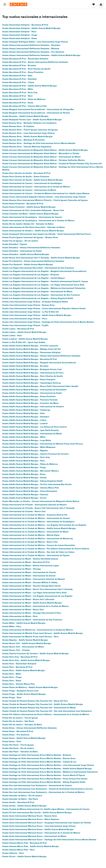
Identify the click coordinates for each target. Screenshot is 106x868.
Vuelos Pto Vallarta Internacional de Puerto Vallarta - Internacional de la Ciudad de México (46, 714)
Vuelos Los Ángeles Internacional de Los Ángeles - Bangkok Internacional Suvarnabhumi (44, 271)
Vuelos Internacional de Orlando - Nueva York (24, 511)
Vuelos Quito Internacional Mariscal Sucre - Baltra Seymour (31, 819)
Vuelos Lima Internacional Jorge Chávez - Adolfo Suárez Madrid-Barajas (37, 315)
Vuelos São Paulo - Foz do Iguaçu (18, 745)
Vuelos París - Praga (12, 677)
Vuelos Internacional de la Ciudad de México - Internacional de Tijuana (36, 555)
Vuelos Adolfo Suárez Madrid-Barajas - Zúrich (24, 498)
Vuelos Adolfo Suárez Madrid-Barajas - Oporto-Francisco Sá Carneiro (35, 454)
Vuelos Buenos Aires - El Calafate (18, 126)
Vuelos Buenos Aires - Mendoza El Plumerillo (23, 140)
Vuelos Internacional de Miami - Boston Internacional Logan (31, 566)
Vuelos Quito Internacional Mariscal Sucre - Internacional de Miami (34, 836)
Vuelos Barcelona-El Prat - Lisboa (18, 82)
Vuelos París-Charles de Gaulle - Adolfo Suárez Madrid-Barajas (33, 180)
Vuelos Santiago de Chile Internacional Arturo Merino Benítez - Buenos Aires (39, 758)
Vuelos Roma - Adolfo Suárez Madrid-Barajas (24, 738)
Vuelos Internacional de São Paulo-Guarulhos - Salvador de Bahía (33, 227)
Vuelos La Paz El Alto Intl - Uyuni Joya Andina (24, 342)
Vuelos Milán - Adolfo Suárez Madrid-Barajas (24, 623)
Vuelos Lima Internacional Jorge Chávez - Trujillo (25, 325)
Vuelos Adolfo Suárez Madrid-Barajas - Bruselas (25, 366)
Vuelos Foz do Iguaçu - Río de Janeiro (20, 241)
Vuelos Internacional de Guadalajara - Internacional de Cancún (32, 217)
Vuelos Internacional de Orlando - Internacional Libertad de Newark (34, 505)
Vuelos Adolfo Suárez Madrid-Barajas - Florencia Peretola (30, 400)
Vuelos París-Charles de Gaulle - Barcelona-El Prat (26, 173)
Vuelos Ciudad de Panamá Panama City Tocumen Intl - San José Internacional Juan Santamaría (47, 711)
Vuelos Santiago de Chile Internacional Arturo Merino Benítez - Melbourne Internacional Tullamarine (50, 772)
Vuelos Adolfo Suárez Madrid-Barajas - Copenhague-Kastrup (32, 383)
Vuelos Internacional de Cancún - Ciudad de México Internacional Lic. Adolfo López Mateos (46, 193)
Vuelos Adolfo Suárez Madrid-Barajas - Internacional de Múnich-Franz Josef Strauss (43, 444)
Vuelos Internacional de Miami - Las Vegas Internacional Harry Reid (34, 593)
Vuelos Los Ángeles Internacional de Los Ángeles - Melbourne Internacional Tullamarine (44, 288)
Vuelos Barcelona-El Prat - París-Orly (20, 92)
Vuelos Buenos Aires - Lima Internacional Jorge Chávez (28, 133)
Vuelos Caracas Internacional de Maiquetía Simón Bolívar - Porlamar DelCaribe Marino (43, 160)
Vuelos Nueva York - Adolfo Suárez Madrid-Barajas (27, 643)
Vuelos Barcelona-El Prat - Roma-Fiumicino (23, 72)
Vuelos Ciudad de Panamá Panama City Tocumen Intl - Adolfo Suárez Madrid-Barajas (43, 704)
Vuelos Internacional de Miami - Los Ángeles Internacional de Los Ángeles (37, 596)
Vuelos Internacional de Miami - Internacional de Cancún (29, 572)
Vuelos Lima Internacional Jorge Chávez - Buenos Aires (28, 305)
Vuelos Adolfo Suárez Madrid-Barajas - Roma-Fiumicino (29, 396)
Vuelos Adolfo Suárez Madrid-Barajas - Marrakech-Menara (30, 471)
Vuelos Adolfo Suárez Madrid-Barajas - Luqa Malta (27, 440)
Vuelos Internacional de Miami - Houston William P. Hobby (30, 582)
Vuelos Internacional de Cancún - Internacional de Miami (29, 190)
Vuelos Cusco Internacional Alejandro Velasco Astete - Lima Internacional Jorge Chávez (44, 197)
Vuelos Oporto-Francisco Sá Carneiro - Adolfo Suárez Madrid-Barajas (35, 653)
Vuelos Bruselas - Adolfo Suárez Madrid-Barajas (25, 116)
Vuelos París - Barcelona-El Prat (17, 667)
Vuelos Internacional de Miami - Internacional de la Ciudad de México (35, 606)
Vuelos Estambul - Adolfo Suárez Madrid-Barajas (26, 254)
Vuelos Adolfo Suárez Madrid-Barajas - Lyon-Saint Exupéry (31, 430)
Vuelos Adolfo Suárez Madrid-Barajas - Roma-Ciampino (29, 379)
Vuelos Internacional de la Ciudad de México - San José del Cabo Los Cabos (38, 552)
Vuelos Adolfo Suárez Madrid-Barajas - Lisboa (24, 420)
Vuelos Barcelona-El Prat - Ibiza (17, 76)
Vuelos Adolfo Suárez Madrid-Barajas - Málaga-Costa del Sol (31, 349)
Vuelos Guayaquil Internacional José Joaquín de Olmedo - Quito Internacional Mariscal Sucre (47, 234)
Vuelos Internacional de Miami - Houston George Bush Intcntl (31, 586)
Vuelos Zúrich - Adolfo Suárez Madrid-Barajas (24, 856)
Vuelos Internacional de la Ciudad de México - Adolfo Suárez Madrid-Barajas (39, 528)
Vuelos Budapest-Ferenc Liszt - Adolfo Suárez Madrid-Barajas (32, 120)
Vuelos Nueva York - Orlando (16, 650)
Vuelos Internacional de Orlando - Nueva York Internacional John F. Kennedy (38, 508)
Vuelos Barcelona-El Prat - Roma (18, 103)
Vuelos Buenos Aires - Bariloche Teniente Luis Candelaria (29, 123)
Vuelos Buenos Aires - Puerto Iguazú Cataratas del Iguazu (30, 130)
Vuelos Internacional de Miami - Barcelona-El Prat (26, 562)
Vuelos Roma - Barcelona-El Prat (18, 731)
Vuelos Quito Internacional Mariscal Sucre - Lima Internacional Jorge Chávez (39, 826)
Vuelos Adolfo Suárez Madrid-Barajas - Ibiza (23, 413)
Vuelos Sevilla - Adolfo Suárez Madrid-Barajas (24, 806)
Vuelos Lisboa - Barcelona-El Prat (18, 329)
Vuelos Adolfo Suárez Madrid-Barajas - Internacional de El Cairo (33, 373)
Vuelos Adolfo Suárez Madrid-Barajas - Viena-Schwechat (30, 491)
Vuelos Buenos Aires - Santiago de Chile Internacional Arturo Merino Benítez (39, 143)
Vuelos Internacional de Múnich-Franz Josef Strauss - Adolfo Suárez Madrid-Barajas (43, 633)
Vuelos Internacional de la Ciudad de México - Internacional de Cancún (36, 518)
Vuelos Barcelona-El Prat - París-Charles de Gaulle (26, 69)
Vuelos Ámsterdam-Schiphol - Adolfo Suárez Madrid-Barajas (31, 28)
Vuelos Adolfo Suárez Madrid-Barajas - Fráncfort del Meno (30, 403)
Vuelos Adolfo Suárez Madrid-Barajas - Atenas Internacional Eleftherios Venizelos (41, 356)
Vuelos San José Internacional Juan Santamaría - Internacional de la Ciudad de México (43, 792)
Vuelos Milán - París (12, 626)
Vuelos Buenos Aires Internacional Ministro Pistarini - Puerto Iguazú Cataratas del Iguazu (45, 200)
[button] (5, 4)
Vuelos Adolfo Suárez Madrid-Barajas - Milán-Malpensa (29, 447)
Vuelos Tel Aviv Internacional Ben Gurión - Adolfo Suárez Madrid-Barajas (37, 812)
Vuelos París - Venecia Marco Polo (18, 684)
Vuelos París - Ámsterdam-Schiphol (19, 664)
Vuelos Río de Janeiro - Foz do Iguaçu (20, 718)
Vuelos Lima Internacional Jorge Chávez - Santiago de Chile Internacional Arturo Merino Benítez (48, 322)
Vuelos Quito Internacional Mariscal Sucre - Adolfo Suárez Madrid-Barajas (38, 829)
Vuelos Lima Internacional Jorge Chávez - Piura (25, 319)
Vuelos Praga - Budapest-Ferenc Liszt (20, 691)
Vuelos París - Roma (12, 681)
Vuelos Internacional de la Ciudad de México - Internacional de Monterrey (38, 538)
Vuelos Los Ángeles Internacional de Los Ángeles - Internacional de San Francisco (41, 295)
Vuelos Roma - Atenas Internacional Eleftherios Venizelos (29, 728)
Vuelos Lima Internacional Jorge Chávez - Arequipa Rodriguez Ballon (35, 302)
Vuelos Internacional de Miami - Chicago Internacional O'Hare (32, 613)
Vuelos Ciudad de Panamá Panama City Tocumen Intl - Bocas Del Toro (35, 701)
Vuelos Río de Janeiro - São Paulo (18, 721)
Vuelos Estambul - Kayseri (15, 244)
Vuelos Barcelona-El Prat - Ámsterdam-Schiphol (25, 59)
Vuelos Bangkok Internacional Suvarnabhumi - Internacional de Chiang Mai (38, 109)
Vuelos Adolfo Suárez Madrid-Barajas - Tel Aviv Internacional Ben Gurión (37, 484)
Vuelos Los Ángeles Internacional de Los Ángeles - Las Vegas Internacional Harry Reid (43, 285)
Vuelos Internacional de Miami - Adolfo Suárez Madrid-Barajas (32, 603)
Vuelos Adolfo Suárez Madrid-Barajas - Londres (25, 423)
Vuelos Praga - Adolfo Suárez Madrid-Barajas (24, 694)
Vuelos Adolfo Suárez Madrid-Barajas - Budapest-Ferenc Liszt (32, 369)
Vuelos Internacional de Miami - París (20, 616)
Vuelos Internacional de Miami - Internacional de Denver (29, 576)
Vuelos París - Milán (12, 674)
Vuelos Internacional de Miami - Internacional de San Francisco (32, 620)
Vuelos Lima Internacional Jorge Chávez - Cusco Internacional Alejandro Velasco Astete (44, 308)
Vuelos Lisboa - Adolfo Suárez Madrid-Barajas (24, 332)
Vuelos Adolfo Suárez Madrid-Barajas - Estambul (26, 417)
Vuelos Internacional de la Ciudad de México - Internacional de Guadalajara (38, 522)
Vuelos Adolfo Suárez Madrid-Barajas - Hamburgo (26, 410)
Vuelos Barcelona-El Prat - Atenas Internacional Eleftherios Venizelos (35, 62)
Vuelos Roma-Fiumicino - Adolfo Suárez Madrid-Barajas (29, 207)
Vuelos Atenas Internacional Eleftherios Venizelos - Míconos (31, 48)
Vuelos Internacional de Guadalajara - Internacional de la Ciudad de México (38, 220)
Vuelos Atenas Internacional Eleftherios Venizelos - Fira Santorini (33, 52)
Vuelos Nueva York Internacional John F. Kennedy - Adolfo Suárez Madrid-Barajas (41, 258)
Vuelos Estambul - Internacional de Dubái (22, 251)
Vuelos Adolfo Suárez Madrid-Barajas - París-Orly (26, 457)
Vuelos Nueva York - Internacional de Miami (23, 647)
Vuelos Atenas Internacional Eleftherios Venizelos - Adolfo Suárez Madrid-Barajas (41, 55)
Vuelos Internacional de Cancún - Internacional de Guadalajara (32, 183)
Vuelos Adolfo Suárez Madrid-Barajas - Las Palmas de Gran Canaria (34, 427)
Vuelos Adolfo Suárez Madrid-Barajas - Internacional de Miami (32, 434)
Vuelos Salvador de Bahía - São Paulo (20, 799)
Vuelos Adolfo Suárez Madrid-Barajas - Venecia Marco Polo (31, 488)
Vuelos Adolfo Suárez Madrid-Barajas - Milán (24, 437)
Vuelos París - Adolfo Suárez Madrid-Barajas (24, 670)
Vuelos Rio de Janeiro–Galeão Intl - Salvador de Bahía (28, 224)
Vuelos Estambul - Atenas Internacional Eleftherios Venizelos (31, 248)
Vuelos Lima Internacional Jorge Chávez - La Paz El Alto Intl (30, 312)
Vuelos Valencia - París (13, 853)
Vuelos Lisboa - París (12, 335)
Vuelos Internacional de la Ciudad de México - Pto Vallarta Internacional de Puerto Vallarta (46, 549)
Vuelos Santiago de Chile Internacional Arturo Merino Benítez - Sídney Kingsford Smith (44, 782)
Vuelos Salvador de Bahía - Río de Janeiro (22, 796)
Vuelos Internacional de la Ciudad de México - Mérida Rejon (31, 535)
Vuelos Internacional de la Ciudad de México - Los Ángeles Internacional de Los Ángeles (44, 525)
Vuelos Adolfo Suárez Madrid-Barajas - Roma (24, 474)
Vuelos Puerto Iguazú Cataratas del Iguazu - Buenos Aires (30, 237)
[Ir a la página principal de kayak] (18, 4)
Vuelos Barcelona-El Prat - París (17, 96)
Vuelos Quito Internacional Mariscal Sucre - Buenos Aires (30, 816)
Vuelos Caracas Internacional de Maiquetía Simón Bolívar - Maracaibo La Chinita (41, 153)
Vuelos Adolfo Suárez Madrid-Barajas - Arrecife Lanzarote (30, 346)
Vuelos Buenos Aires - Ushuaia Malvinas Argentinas (27, 147)
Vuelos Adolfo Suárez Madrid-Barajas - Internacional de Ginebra (33, 407)
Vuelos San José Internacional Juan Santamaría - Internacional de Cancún (37, 785)
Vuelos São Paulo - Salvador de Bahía (20, 752)
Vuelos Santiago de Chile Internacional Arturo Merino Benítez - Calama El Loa (39, 762)
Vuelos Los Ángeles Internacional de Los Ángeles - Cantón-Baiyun (33, 278)
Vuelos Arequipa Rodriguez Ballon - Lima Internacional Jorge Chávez (35, 42)
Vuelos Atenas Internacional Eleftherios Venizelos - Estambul (31, 45)
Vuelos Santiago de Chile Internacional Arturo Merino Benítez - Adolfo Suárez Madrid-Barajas (47, 768)
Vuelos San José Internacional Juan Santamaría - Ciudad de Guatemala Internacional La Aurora (47, 789)
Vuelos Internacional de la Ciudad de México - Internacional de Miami (35, 532)
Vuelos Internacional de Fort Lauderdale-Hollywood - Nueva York (33, 210)
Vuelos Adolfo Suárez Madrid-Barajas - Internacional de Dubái (32, 393)
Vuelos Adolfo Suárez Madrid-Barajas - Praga (24, 467)
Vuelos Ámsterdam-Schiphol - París (19, 32)
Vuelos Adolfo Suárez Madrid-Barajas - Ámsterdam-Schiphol (31, 352)
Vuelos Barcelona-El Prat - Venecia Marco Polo (24, 106)
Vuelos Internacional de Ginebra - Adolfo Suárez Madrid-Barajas (33, 231)
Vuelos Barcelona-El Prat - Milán (18, 89)
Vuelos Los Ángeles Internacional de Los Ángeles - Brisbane (31, 275)
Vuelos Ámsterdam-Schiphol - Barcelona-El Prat (25, 25)
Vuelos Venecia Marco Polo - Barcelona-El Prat (24, 843)
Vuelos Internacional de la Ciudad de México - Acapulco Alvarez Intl (35, 515)
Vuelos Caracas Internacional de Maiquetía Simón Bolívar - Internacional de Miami (41, 157)
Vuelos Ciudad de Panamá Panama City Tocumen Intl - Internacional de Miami (39, 708)
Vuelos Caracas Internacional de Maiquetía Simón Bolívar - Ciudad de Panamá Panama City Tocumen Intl (52, 164)
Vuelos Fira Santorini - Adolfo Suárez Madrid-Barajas (28, 264)
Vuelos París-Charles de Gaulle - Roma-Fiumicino (26, 176)
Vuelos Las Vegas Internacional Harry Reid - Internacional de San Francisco (38, 268)
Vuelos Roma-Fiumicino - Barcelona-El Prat (23, 204)
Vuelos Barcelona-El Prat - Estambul (20, 79)
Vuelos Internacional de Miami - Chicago (22, 569)
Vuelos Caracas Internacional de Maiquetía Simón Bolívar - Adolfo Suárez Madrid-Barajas (45, 150)
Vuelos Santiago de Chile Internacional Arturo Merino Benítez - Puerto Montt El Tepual (44, 775)
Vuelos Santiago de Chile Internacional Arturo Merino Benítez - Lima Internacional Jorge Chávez (48, 765)
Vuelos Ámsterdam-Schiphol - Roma (20, 38)
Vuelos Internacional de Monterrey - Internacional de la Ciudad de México (38, 630)
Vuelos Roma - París (12, 741)
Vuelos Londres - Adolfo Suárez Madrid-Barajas (25, 339)
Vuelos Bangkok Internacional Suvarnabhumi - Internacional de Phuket (36, 113)
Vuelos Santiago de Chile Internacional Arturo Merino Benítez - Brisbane (37, 755)
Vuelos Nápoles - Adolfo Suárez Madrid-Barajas (25, 640)
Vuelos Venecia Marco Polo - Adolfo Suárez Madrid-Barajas (31, 846)
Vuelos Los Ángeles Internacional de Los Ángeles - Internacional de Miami (37, 291)
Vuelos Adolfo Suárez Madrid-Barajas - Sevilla (24, 478)
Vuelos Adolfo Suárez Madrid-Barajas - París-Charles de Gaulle (33, 376)
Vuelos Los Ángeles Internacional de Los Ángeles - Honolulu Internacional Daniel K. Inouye (45, 281)
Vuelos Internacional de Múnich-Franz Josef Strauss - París (30, 637)
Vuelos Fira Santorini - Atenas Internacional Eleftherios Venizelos (33, 261)
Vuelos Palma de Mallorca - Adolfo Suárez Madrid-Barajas (30, 687)
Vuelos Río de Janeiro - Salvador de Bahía (22, 725)
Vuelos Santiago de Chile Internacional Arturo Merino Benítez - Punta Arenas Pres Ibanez (45, 779)
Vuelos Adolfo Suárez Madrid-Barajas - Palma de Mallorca (30, 464)
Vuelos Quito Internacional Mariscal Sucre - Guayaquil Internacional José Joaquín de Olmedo (47, 823)
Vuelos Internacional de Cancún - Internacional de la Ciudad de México (36, 187)
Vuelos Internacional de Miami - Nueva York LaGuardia (28, 599)
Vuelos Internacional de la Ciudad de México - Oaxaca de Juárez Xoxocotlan (39, 545)
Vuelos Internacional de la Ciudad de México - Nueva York (30, 542)
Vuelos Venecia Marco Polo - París (18, 850)
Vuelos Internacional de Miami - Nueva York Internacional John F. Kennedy (37, 589)
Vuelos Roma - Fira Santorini (16, 735)
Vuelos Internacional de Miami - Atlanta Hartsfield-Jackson (30, 559)
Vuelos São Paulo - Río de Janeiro (18, 748)
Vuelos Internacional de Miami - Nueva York (23, 609)
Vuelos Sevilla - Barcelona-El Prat (18, 802)
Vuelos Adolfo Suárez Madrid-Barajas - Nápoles (25, 450)
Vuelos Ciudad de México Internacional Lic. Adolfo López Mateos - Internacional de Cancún (46, 809)
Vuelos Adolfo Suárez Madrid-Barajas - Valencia (25, 494)
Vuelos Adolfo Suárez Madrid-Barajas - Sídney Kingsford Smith (33, 481)
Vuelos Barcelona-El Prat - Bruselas (19, 65)
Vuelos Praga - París (12, 697)
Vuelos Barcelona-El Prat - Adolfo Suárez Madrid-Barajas (30, 86)
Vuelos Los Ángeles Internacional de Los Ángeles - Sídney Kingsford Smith (38, 298)
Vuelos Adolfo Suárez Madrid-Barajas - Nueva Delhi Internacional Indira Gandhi (40, 386)
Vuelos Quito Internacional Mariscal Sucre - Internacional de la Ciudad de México (41, 833)
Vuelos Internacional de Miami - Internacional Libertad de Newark (34, 579)
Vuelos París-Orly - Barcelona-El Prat (20, 657)
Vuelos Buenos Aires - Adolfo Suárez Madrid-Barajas (27, 136)
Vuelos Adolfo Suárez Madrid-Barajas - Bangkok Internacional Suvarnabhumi (39, 363)
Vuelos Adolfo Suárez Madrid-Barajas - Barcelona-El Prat (30, 359)
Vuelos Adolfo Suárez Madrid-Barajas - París (24, 461)
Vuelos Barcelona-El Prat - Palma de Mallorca (24, 99)
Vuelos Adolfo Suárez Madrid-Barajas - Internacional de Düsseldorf (34, 390)
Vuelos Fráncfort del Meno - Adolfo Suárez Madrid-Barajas (30, 214)
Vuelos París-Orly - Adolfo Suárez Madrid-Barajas (26, 660)
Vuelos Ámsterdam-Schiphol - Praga (20, 35)
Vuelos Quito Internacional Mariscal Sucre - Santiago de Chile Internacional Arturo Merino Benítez (49, 840)
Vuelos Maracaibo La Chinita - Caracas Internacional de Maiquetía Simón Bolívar (41, 501)
